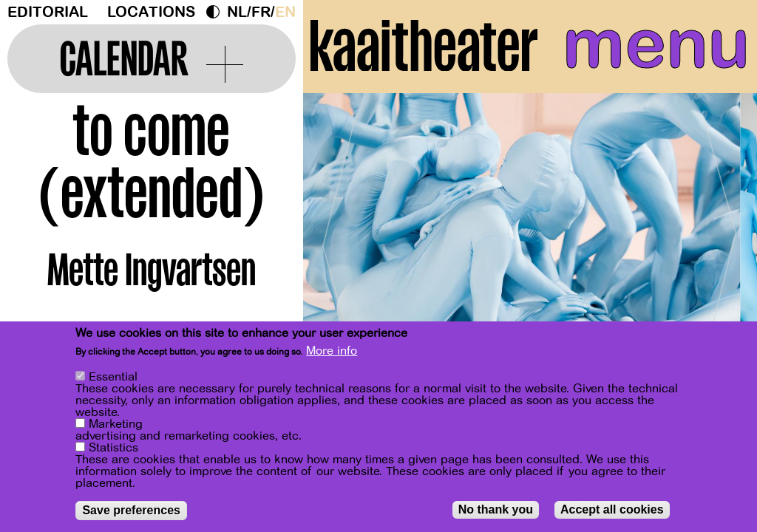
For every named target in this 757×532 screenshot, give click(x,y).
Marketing (116, 426)
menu (656, 44)
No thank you (496, 512)
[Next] (720, 240)
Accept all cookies (612, 512)
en (285, 12)
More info (332, 353)
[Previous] (340, 240)
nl (237, 12)
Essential (113, 379)
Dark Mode (217, 12)
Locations (151, 12)
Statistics (113, 450)
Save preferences (131, 512)
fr (261, 12)
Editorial (48, 12)
